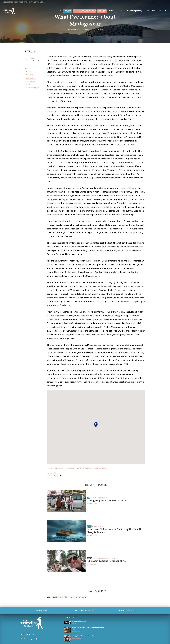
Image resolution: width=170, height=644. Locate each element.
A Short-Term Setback (128, 610)
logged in (64, 597)
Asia (89, 498)
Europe (90, 558)
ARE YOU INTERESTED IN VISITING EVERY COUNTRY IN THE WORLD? (24, 2)
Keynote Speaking (134, 11)
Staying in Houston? (79, 621)
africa (28, 71)
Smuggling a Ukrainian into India (107, 501)
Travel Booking (92, 11)
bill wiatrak (30, 75)
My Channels (76, 11)
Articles (62, 11)
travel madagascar (33, 88)
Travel (94, 498)
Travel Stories (102, 498)
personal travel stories (101, 558)
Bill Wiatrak (30, 52)
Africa (89, 526)
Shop (120, 11)
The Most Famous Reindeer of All (107, 561)
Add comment (98, 30)
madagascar (30, 78)
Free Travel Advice (153, 11)
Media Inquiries (42, 610)
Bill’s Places (109, 11)
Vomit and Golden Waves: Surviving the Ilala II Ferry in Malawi (115, 531)
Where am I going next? (85, 610)
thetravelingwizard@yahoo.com (34, 639)
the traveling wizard (31, 83)
